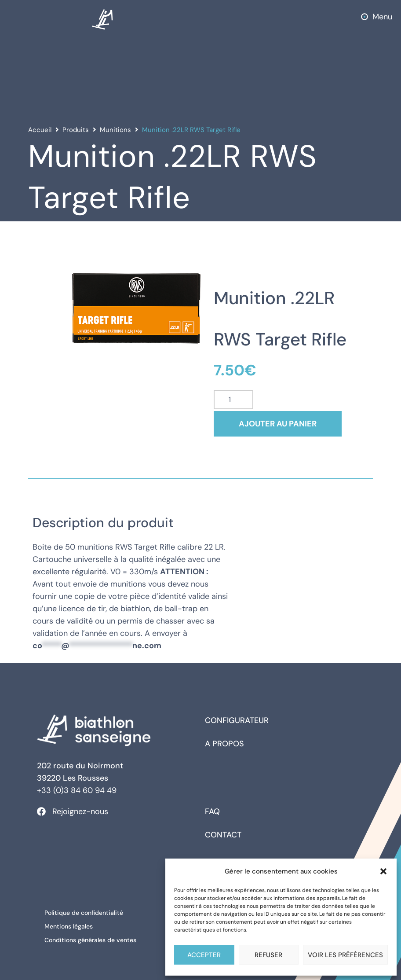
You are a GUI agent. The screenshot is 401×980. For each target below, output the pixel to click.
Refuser (268, 955)
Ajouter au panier (283, 424)
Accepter (204, 955)
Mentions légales (70, 925)
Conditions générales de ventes (92, 937)
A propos (224, 744)
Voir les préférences (345, 955)
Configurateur (237, 720)
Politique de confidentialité (85, 912)
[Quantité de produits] (233, 400)
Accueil (40, 130)
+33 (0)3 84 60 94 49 (77, 790)
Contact (223, 835)
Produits (76, 130)
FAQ (212, 811)
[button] (383, 871)
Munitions (115, 130)
